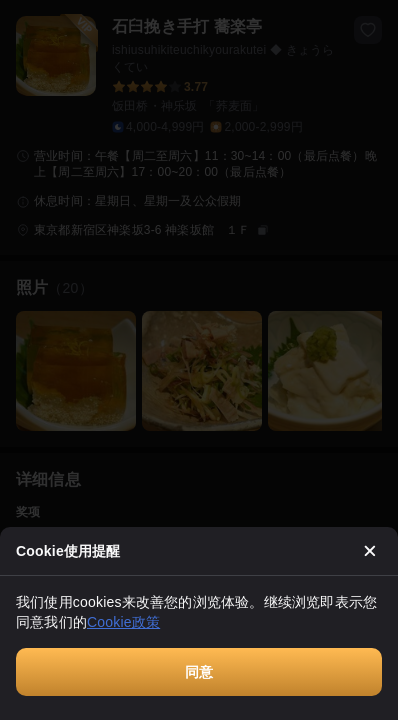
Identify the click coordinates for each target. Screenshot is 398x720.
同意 (199, 672)
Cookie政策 (123, 622)
